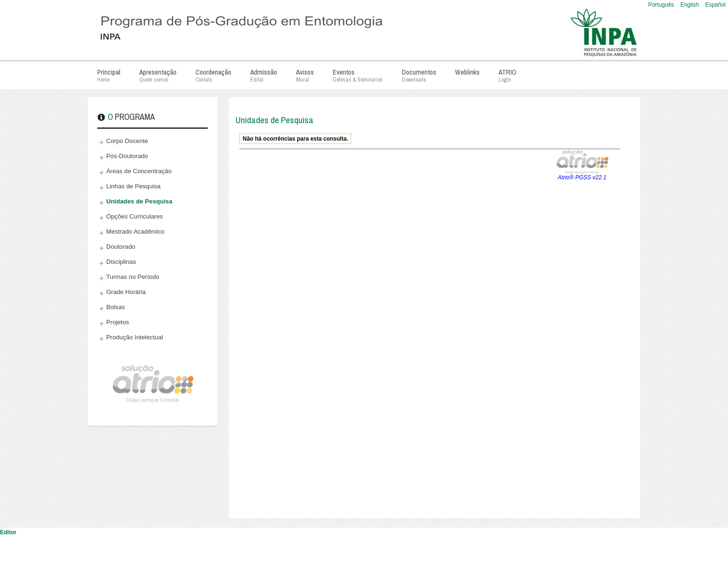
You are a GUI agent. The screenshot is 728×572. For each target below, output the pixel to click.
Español (715, 5)
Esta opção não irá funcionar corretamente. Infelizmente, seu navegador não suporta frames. (430, 320)
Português (662, 5)
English (690, 5)
